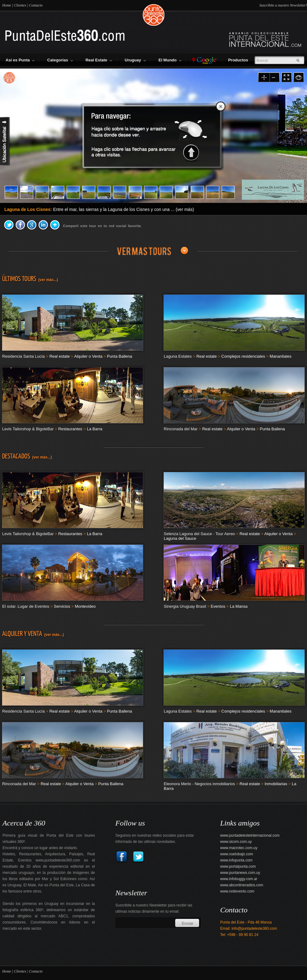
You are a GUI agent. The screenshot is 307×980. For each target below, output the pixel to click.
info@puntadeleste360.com (254, 929)
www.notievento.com (237, 891)
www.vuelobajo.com (237, 854)
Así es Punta (20, 60)
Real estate (60, 356)
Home (7, 5)
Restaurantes (70, 429)
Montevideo (85, 606)
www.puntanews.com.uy (240, 873)
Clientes (20, 5)
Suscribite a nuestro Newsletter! (283, 5)
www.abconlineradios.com (242, 885)
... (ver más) (182, 209)
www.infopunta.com (236, 860)
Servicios (62, 606)
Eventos (218, 606)
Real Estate (99, 60)
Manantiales (281, 356)
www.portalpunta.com (238, 866)
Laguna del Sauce (180, 538)
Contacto (36, 5)
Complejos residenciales (243, 356)
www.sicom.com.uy (236, 842)
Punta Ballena (120, 356)
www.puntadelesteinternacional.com (250, 835)
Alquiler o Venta (88, 356)
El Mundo (170, 60)
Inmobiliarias (276, 784)
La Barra (95, 429)
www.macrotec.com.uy (239, 848)
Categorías (60, 60)
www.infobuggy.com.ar (239, 879)
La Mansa (239, 606)
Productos (239, 60)
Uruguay (135, 60)
